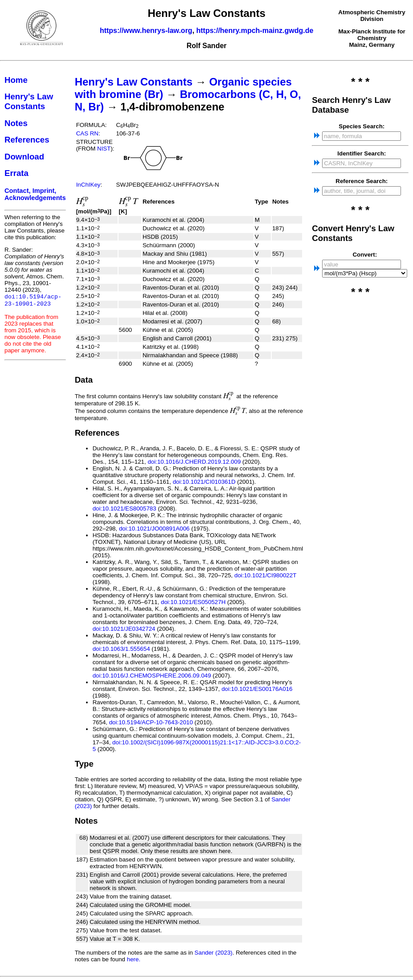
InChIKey (88, 185)
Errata (16, 173)
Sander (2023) (214, 953)
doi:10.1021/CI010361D (204, 482)
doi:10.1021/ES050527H (193, 602)
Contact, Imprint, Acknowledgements (35, 194)
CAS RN (87, 133)
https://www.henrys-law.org (146, 31)
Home (16, 80)
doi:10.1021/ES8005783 (125, 508)
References (27, 140)
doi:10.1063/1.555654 (121, 649)
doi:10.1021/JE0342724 (124, 629)
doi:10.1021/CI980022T (265, 575)
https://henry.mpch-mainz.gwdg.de (255, 31)
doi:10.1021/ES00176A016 (257, 689)
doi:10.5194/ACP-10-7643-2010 (151, 722)
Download (24, 157)
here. (134, 959)
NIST (104, 149)
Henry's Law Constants (29, 101)
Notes (16, 123)
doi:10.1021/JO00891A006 (154, 529)
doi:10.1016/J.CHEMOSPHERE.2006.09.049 (152, 676)
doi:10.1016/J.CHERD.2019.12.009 (194, 462)
